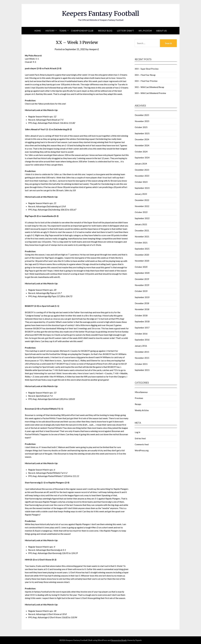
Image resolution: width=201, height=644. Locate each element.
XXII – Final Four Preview (146, 81)
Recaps (138, 404)
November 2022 (142, 206)
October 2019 (141, 291)
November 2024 (142, 145)
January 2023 (141, 194)
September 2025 (142, 133)
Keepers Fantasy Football (101, 14)
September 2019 (142, 297)
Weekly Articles (142, 410)
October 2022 (141, 212)
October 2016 (141, 334)
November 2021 (142, 237)
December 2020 (142, 255)
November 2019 (142, 285)
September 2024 (142, 158)
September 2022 (142, 218)
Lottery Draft (125, 31)
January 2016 (141, 346)
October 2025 (141, 127)
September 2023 (142, 188)
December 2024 (142, 139)
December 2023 (142, 170)
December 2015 (142, 352)
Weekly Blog (105, 31)
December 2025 (142, 115)
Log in (138, 432)
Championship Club (82, 31)
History (50, 31)
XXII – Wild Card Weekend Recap (149, 87)
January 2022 (141, 224)
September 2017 (142, 328)
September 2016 (142, 340)
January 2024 (141, 164)
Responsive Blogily (119, 640)
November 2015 (142, 358)
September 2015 (142, 370)
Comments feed (142, 444)
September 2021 (142, 249)
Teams (63, 31)
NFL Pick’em (145, 31)
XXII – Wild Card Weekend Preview (150, 93)
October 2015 (141, 364)
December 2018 (142, 303)
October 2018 (141, 315)
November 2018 (142, 309)
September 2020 (142, 273)
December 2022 (142, 200)
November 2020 (142, 261)
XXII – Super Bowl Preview (147, 69)
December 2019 (142, 279)
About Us (161, 31)
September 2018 (142, 321)
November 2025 (142, 121)
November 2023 (142, 176)
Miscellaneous (141, 392)
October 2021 (141, 243)
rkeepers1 (94, 49)
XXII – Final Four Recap (145, 75)
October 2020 (141, 267)
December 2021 (142, 230)
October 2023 (141, 182)
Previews (139, 398)
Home (38, 31)
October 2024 (141, 152)
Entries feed (140, 438)
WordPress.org (142, 450)
